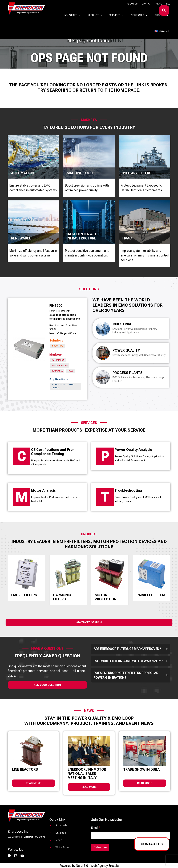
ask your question (47, 685)
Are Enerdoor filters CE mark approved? (131, 649)
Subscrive (100, 847)
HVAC (70, 371)
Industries (72, 15)
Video (59, 840)
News (159, 4)
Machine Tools (60, 365)
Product (95, 15)
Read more (33, 783)
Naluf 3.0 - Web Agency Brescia (97, 866)
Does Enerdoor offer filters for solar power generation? (131, 675)
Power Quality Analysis (133, 450)
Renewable (57, 371)
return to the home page (109, 90)
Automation (58, 360)
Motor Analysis (43, 490)
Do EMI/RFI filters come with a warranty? (131, 661)
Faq (168, 4)
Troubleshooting (128, 490)
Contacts (139, 15)
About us (132, 4)
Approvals (61, 825)
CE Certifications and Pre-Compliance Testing (53, 452)
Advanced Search (89, 622)
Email (96, 828)
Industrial (57, 346)
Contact (147, 4)
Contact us (152, 844)
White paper (62, 848)
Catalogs (61, 833)
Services (117, 15)
